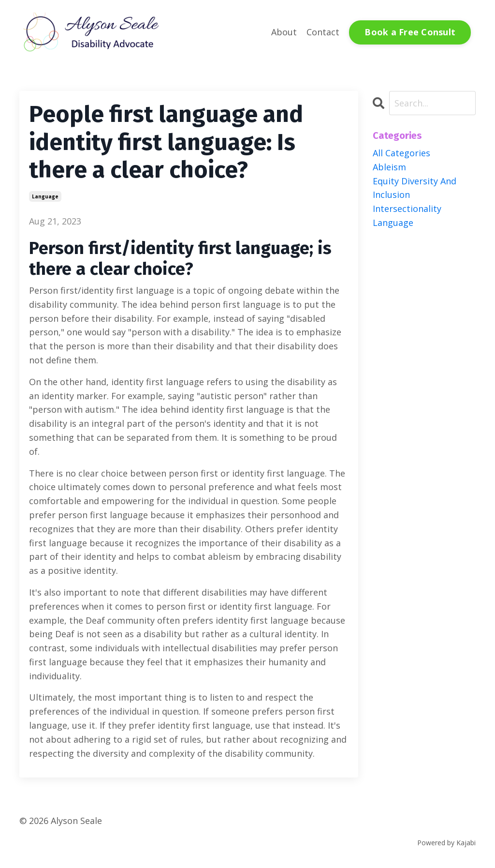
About (284, 32)
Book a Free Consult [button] (410, 32)
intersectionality (407, 209)
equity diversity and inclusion (415, 188)
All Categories (401, 153)
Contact (323, 32)
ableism (389, 167)
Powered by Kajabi (446, 843)
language (45, 196)
